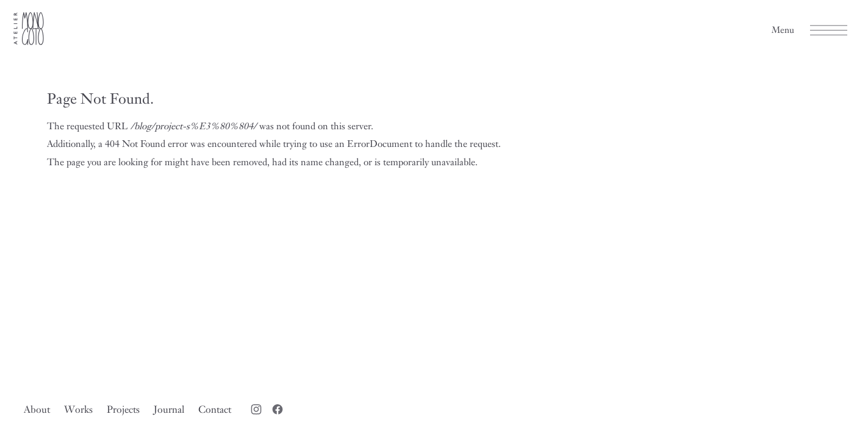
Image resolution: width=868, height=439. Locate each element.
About (37, 409)
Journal (169, 409)
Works (78, 409)
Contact (215, 409)
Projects (123, 409)
